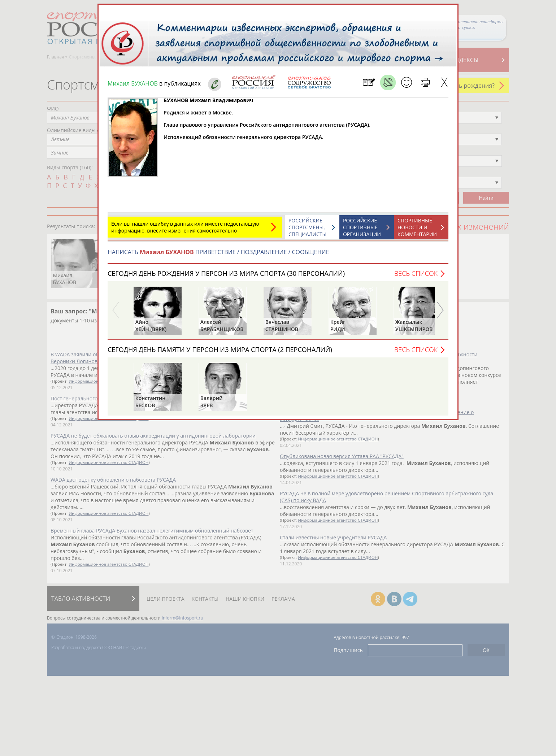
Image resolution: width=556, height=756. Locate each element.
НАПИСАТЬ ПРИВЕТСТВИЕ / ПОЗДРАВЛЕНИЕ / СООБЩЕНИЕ (218, 252)
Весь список (416, 273)
